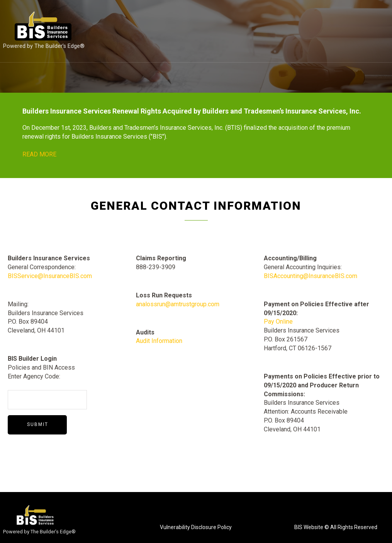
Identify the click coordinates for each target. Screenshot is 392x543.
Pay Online (278, 322)
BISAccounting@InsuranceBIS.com (311, 276)
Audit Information (159, 341)
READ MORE (39, 154)
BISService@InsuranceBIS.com (50, 276)
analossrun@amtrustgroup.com (178, 304)
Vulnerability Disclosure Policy (196, 527)
